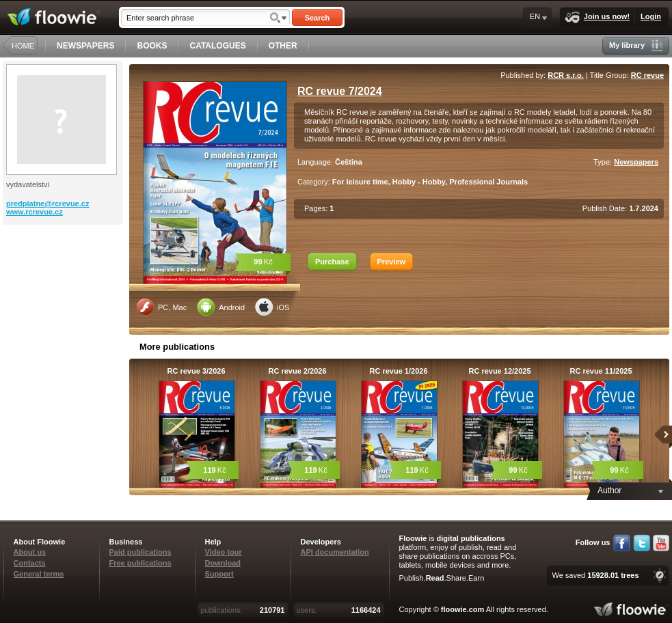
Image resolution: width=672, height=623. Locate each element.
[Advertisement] (64, 279)
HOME (23, 46)
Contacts (30, 563)
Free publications (140, 563)
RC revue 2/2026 (298, 371)
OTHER (283, 46)
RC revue (647, 75)
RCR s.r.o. (566, 75)
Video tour (224, 552)
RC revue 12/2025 (499, 371)
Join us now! (597, 17)
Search (318, 18)
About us (30, 552)
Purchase (332, 262)
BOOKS (152, 46)
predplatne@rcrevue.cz (48, 204)
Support (219, 574)
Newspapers (636, 162)
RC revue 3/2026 (197, 371)
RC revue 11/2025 (601, 371)
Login (651, 16)
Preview (392, 262)
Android (221, 307)
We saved (595, 575)
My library (636, 45)
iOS (272, 307)
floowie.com (463, 609)
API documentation (335, 552)
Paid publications (140, 552)
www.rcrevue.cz (35, 212)
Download (223, 563)
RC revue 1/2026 (399, 371)
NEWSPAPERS (85, 46)
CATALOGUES (217, 46)
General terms (39, 574)
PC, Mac (161, 307)
